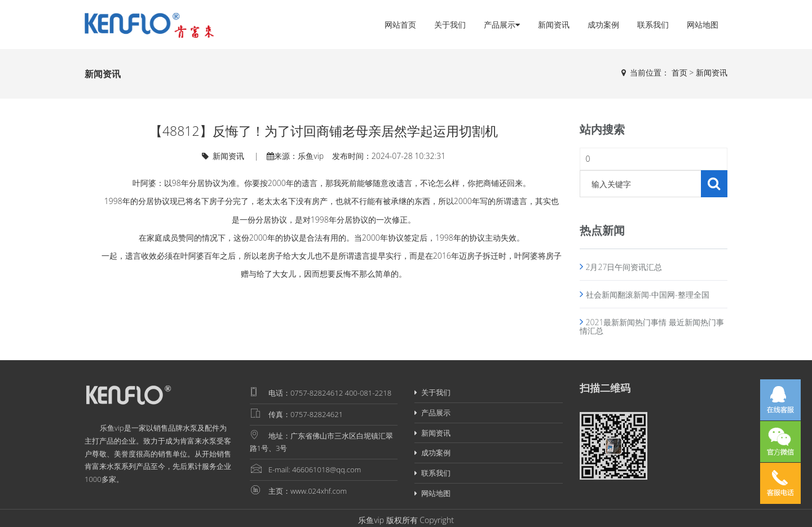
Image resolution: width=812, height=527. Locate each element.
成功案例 (603, 25)
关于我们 (450, 25)
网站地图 (703, 25)
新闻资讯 (554, 25)
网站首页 (400, 25)
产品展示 (502, 25)
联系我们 (653, 25)
